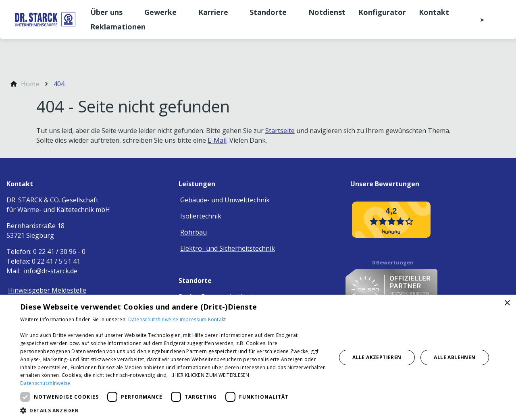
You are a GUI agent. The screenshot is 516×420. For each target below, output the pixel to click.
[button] (174, 410)
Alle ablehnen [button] (455, 357)
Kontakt (217, 319)
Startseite (280, 131)
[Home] (30, 84)
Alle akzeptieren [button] (377, 357)
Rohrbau (193, 232)
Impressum (194, 319)
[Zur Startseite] (45, 19)
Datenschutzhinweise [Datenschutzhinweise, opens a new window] (45, 383)
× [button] (507, 303)
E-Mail (217, 140)
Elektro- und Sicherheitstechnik (228, 248)
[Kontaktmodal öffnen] (476, 19)
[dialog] (258, 357)
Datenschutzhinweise (154, 319)
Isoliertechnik (201, 216)
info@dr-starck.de (51, 271)
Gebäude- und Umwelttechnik (225, 200)
